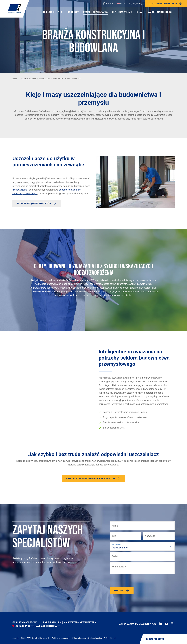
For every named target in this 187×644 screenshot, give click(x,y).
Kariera (108, 3)
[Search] (136, 4)
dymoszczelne (20, 190)
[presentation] (132, 581)
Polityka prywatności (60, 638)
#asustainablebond (25, 622)
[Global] (121, 4)
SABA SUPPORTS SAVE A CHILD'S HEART (36, 626)
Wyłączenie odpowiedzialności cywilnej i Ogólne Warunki (94, 638)
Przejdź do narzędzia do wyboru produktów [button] (91, 478)
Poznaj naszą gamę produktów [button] (34, 203)
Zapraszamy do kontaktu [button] (163, 4)
